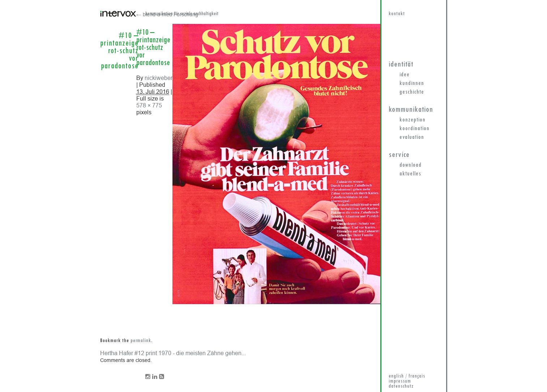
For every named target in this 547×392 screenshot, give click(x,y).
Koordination (414, 129)
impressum (400, 381)
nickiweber (159, 78)
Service (399, 155)
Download (411, 165)
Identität (401, 65)
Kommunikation (411, 110)
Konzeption (413, 120)
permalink (141, 341)
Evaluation (412, 137)
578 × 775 (149, 105)
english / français (407, 376)
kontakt (397, 14)
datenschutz (401, 386)
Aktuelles (410, 174)
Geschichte (412, 92)
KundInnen (412, 84)
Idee (405, 75)
